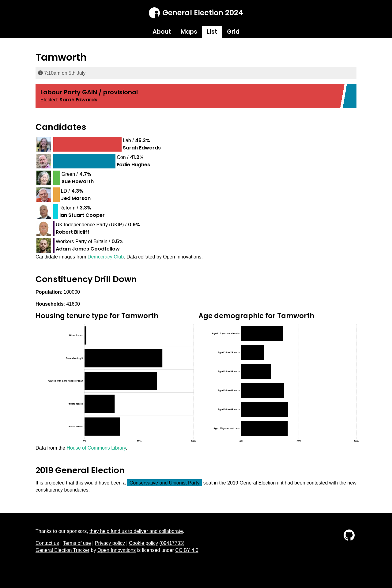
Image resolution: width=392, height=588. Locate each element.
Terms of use (77, 543)
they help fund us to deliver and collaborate (136, 531)
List (212, 32)
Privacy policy (110, 543)
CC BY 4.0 (187, 550)
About (162, 32)
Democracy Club (106, 257)
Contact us (47, 543)
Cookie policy (143, 543)
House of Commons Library (96, 448)
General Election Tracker (62, 550)
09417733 (172, 543)
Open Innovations (117, 550)
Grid (233, 32)
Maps (189, 32)
